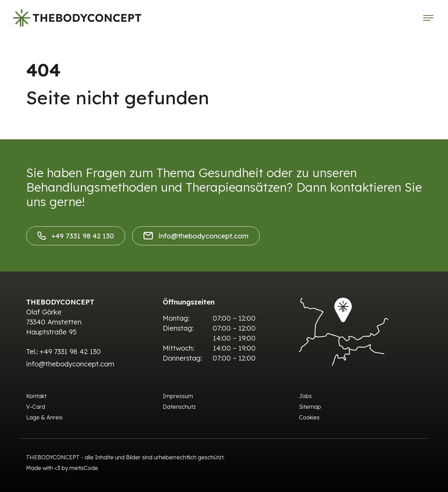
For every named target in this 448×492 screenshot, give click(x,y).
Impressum (178, 396)
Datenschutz (179, 407)
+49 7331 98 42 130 (76, 236)
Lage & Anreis (44, 417)
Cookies (309, 417)
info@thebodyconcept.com (196, 236)
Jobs (305, 396)
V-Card (36, 407)
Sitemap (310, 407)
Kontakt (36, 396)
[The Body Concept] (77, 18)
